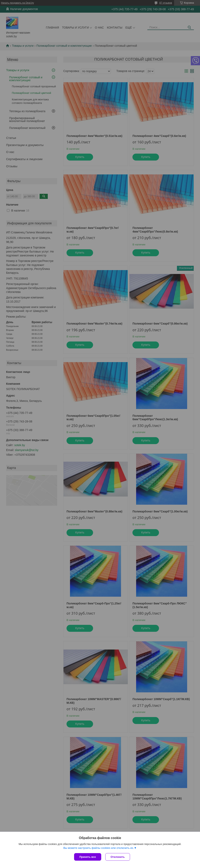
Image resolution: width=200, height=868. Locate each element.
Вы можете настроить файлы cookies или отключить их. (99, 848)
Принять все (88, 857)
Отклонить (118, 857)
